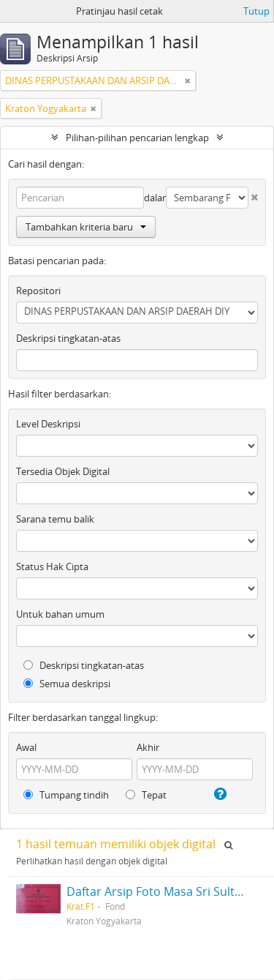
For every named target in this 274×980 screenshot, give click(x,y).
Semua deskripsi (67, 684)
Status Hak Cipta (52, 566)
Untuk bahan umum (60, 614)
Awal (26, 747)
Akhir (148, 747)
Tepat (146, 795)
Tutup (256, 11)
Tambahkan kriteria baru (86, 227)
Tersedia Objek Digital (63, 471)
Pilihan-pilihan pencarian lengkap (137, 138)
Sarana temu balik (55, 519)
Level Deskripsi (48, 424)
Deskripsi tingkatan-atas (68, 338)
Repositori (38, 291)
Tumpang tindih (66, 795)
